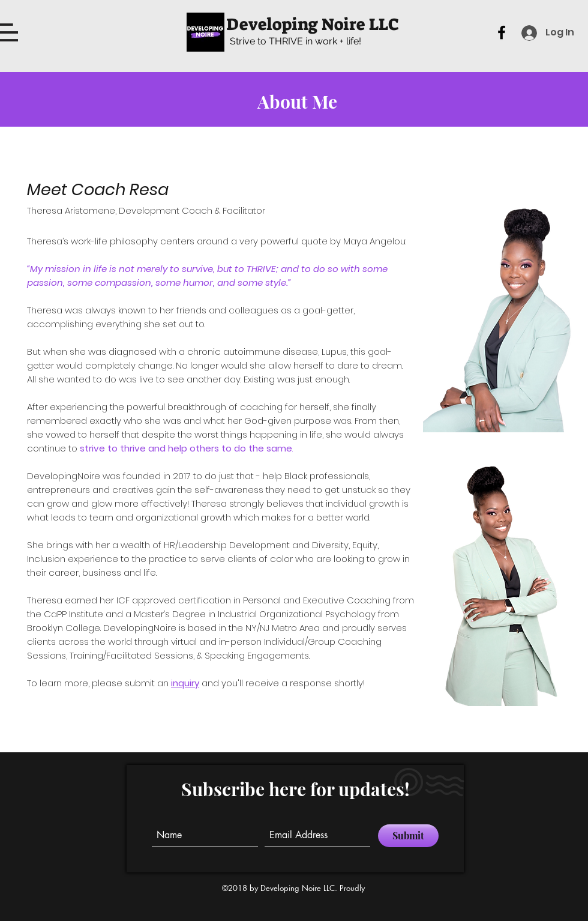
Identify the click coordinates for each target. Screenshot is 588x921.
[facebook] (502, 32)
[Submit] (408, 836)
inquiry (185, 683)
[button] (9, 32)
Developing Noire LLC (313, 24)
